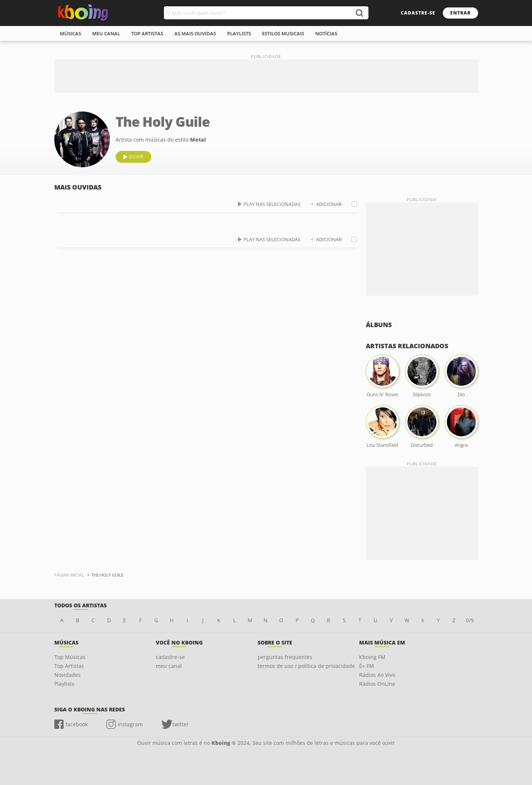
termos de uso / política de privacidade (306, 666)
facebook (77, 724)
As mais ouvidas (195, 33)
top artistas (147, 33)
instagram (130, 724)
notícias (326, 33)
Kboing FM (372, 657)
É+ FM (367, 666)
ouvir (136, 157)
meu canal (106, 33)
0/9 (470, 620)
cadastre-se (418, 13)
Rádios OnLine (377, 684)
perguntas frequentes (285, 657)
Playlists (64, 684)
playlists (239, 33)
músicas (70, 33)
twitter (181, 724)
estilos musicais (283, 33)
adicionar (329, 204)
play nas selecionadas (272, 204)
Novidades (67, 675)
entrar (460, 13)
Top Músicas (70, 657)
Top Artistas (69, 666)
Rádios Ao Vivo (377, 675)
